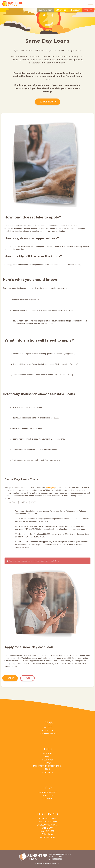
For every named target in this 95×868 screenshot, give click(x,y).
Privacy (47, 763)
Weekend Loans (47, 837)
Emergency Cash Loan (48, 825)
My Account (47, 799)
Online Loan (47, 828)
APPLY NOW (48, 102)
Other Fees (48, 730)
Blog (48, 769)
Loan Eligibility (48, 734)
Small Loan (47, 834)
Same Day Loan (47, 831)
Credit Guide (47, 760)
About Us (47, 754)
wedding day (50, 488)
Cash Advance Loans (48, 822)
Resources (47, 772)
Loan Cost (48, 727)
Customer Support (47, 792)
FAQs (28, 678)
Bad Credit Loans (48, 819)
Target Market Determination (47, 766)
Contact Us (48, 795)
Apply (11, 678)
